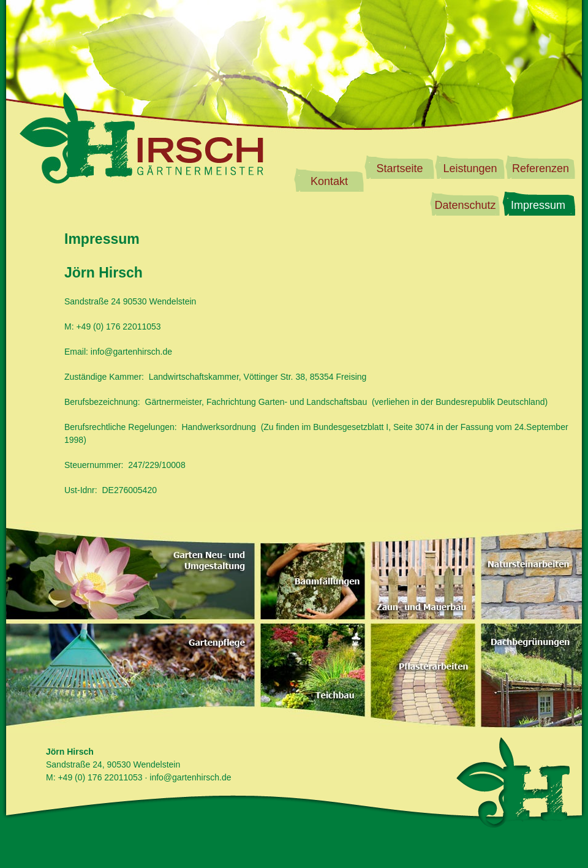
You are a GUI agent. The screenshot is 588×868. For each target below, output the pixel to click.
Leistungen (470, 168)
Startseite (399, 168)
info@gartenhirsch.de (131, 352)
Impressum (538, 205)
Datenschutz (465, 205)
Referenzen (541, 168)
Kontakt (329, 181)
